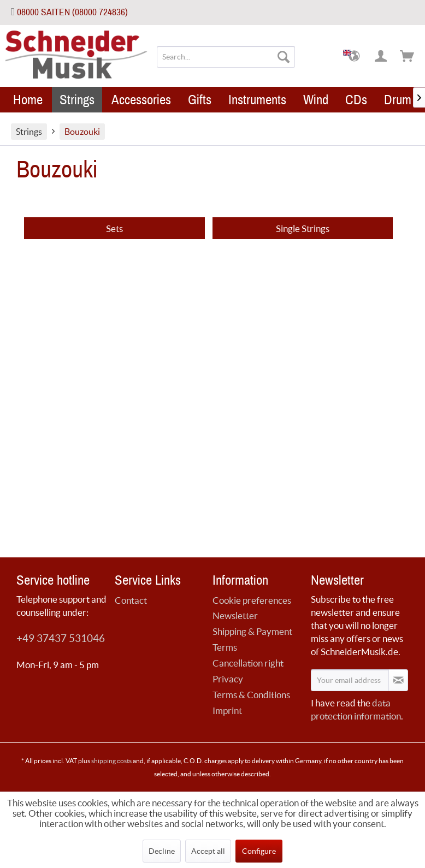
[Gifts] (200, 100)
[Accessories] (141, 100)
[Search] (284, 57)
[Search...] (226, 57)
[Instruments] (257, 100)
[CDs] (356, 100)
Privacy (228, 679)
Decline (162, 851)
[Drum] (398, 100)
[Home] (28, 100)
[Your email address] (350, 680)
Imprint (227, 711)
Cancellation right (248, 663)
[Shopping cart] (408, 57)
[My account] (381, 57)
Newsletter (235, 616)
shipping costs (111, 761)
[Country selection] (355, 57)
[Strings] (77, 100)
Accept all (208, 851)
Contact (131, 600)
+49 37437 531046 (61, 638)
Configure (259, 851)
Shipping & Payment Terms (252, 639)
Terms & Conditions (251, 695)
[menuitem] (226, 57)
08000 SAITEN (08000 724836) (72, 12)
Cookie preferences (252, 600)
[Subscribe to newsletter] (398, 680)
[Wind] (316, 100)
